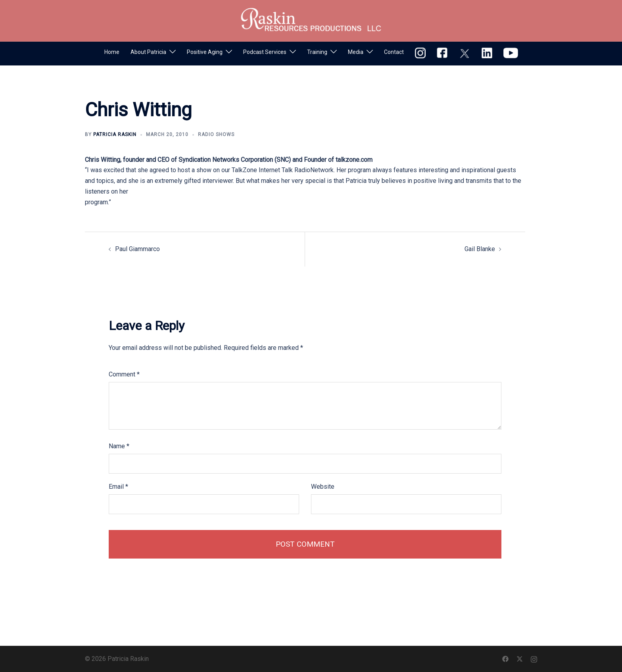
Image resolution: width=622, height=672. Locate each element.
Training (317, 52)
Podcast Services (265, 52)
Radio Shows (216, 134)
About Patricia (148, 52)
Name (119, 446)
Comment (124, 374)
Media (356, 52)
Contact (394, 52)
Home (112, 52)
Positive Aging (205, 52)
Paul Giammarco (137, 249)
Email (118, 487)
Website (323, 487)
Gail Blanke (480, 249)
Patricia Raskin (115, 134)
